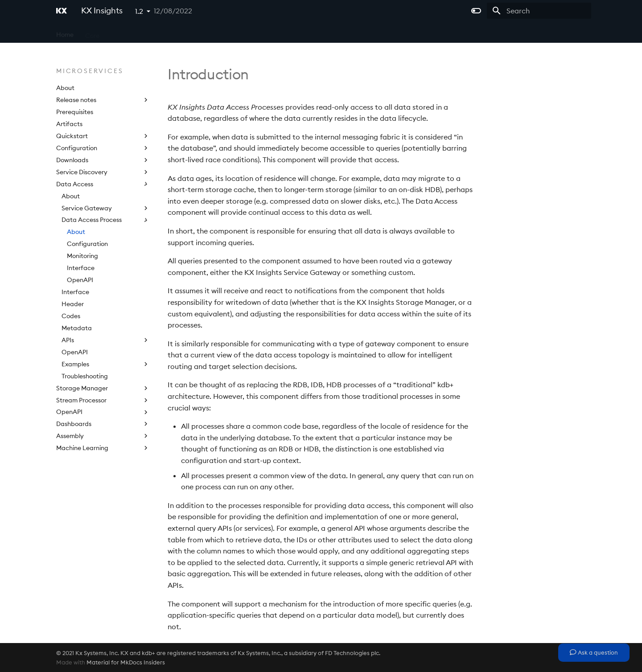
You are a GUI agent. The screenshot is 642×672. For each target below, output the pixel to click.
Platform (175, 33)
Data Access (103, 184)
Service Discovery (103, 172)
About (65, 88)
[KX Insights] (62, 11)
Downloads (103, 160)
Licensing (237, 33)
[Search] (539, 11)
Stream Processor (103, 400)
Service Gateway (106, 208)
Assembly (103, 436)
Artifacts (69, 124)
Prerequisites (75, 112)
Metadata (77, 328)
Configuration (103, 148)
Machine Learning (103, 448)
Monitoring (82, 256)
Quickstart (103, 136)
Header (73, 304)
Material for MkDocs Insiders (126, 662)
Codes (71, 316)
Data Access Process (106, 220)
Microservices (131, 33)
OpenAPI (80, 280)
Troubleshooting (85, 376)
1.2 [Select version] (139, 11)
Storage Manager (103, 388)
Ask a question (594, 652)
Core (92, 33)
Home (65, 33)
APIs (205, 33)
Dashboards (103, 424)
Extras (271, 33)
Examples (106, 364)
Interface (81, 268)
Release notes (103, 100)
